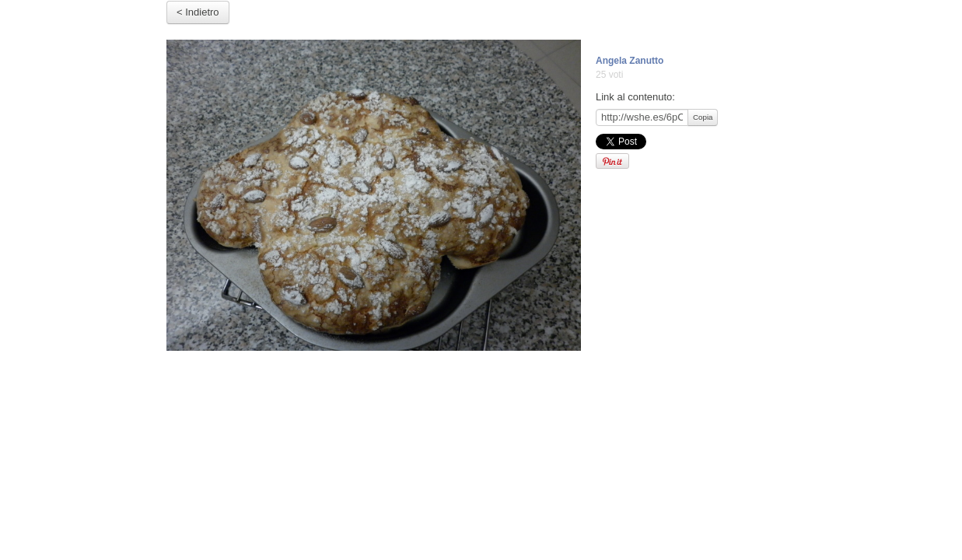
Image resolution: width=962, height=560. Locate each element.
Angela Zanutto (630, 61)
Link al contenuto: (635, 97)
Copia (703, 117)
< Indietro (198, 12)
